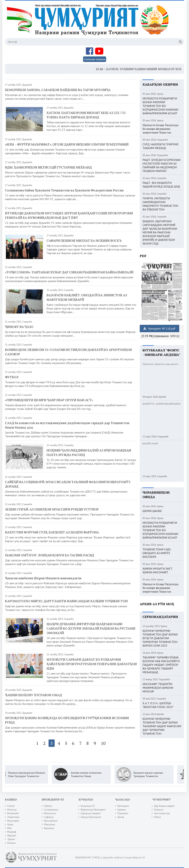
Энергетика (13, 817)
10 (103, 743)
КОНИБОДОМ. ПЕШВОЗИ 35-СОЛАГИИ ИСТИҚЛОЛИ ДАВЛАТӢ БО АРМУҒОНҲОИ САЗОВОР (68, 352)
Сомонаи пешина (95, 59)
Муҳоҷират (13, 821)
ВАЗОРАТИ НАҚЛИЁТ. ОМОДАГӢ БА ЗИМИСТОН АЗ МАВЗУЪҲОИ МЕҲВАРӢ (87, 297)
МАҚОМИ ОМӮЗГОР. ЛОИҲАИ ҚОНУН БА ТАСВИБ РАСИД (49, 555)
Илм (9, 828)
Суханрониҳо (51, 810)
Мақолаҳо (50, 824)
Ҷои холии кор (162, 813)
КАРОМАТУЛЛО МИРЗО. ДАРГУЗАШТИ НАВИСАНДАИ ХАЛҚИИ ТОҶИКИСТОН (66, 601)
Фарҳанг (12, 836)
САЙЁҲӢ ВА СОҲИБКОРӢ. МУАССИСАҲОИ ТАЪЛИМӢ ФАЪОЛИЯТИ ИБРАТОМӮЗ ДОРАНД (68, 484)
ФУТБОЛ (12, 377)
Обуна (157, 817)
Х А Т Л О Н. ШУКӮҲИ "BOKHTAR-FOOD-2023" (158, 705)
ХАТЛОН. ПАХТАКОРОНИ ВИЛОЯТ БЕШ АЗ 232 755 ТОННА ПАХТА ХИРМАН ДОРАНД (86, 115)
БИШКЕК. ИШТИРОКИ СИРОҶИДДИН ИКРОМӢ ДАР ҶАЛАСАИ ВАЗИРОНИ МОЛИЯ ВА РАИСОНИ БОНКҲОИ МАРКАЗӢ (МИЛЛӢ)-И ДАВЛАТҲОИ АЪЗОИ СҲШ (160, 232)
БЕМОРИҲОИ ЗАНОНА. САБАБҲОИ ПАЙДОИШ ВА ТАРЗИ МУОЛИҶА (58, 90)
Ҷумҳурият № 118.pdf (159, 328)
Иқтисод (12, 810)
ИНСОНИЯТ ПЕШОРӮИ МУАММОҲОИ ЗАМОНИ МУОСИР (158, 688)
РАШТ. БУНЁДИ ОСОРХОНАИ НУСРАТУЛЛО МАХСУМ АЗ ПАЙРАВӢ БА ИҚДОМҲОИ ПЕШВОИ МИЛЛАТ (161, 165)
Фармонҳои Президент (93, 810)
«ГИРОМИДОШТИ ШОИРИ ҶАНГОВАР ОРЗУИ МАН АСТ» (49, 400)
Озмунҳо (159, 810)
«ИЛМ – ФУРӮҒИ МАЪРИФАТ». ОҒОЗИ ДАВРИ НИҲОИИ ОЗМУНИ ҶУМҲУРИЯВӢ (67, 144)
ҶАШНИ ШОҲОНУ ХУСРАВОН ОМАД (33, 695)
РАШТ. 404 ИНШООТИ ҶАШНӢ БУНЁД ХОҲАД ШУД (161, 185)
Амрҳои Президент (91, 817)
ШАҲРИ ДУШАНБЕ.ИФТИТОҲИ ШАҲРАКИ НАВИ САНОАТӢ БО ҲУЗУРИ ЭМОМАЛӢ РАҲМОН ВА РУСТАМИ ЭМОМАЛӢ (91, 628)
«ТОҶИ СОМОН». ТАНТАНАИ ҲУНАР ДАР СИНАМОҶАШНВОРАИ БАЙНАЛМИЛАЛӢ (69, 272)
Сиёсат (11, 806)
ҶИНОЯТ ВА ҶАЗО (19, 327)
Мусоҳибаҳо (51, 821)
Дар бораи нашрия (164, 806)
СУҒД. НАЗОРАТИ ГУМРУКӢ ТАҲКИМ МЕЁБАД (160, 146)
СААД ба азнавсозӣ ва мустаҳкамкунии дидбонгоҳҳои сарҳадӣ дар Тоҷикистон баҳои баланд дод (67, 425)
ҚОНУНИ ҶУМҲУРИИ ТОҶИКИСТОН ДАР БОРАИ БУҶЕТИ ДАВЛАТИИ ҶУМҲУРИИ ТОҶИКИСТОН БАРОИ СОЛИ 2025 (160, 638)
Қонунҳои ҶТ (88, 806)
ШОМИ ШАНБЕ (152, 511)
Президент (123, 806)
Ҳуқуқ (10, 824)
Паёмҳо (48, 806)
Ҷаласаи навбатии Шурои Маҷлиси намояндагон (43, 578)
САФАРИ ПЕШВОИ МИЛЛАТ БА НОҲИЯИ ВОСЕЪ (84, 240)
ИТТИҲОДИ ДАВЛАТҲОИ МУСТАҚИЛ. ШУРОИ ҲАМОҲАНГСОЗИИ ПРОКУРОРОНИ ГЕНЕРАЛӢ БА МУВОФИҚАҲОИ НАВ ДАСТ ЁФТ (69, 215)
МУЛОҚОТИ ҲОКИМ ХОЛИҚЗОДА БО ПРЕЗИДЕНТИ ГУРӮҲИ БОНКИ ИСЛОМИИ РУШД (67, 720)
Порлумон (123, 813)
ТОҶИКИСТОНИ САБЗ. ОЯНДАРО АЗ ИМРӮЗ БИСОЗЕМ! (157, 553)
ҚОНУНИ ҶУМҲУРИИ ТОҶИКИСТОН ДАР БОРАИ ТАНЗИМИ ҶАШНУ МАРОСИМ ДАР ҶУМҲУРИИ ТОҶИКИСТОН (162, 726)
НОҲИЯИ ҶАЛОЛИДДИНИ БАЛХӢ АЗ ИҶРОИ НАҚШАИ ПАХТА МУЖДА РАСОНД (89, 452)
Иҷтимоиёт (13, 813)
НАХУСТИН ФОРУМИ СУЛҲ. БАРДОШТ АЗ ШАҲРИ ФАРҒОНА (52, 532)
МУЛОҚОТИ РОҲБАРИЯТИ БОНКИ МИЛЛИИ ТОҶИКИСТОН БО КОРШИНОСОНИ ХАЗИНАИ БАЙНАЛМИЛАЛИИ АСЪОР (160, 106)
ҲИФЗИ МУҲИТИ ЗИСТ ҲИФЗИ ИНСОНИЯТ (158, 570)
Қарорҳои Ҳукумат (91, 813)
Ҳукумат (122, 810)
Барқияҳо (49, 828)
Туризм (11, 839)
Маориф (12, 832)
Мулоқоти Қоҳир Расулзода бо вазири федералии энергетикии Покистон (160, 129)
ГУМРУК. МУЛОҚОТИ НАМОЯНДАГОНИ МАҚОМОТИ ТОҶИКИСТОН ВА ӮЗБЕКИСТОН (160, 204)
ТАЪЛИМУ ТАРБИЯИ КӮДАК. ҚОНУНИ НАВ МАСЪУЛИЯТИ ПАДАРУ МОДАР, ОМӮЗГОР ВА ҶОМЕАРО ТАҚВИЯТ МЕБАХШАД (161, 665)
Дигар (121, 817)
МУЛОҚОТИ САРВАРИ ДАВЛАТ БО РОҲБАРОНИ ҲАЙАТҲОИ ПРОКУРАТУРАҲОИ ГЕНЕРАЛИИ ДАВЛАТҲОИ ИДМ (92, 664)
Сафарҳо (49, 817)
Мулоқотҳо (50, 813)
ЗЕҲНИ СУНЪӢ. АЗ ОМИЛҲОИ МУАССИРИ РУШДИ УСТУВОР (52, 509)
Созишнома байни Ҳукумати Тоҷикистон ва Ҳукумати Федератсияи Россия (64, 190)
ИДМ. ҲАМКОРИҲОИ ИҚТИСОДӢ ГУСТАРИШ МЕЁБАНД (48, 167)
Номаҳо (11, 843)
